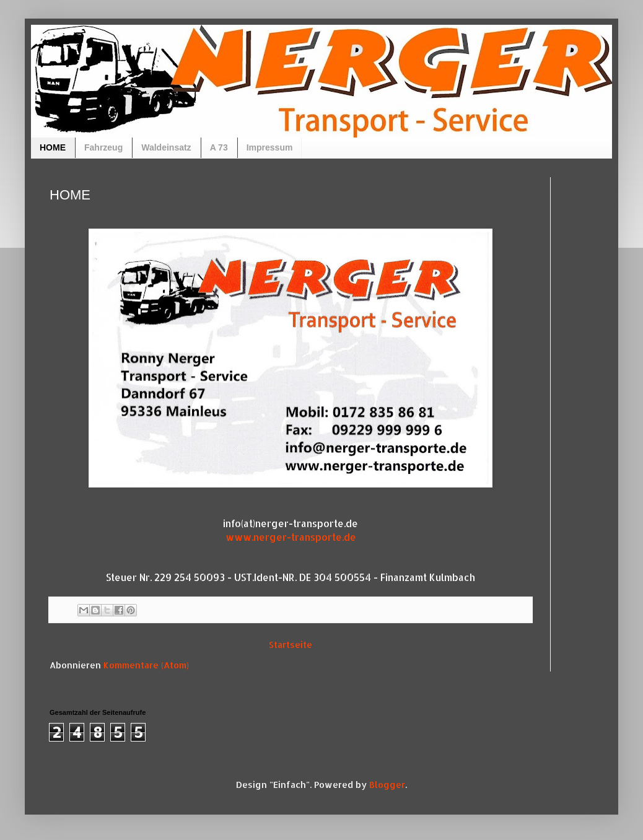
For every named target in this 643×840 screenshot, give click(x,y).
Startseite (291, 645)
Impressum (270, 147)
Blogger (387, 785)
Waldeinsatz (166, 147)
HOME (53, 147)
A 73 (219, 147)
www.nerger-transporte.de (291, 537)
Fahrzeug (103, 147)
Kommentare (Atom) (146, 665)
